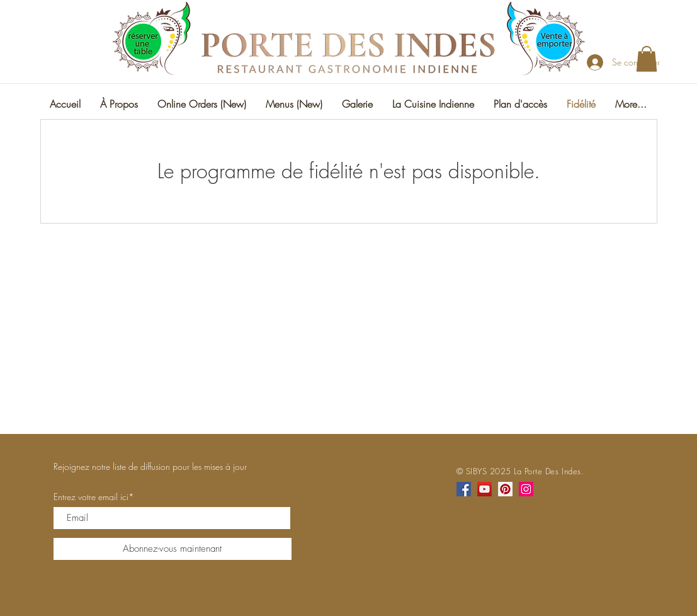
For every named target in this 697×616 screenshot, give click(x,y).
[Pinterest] (505, 489)
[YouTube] (484, 489)
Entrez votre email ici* (94, 497)
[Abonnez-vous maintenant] (173, 549)
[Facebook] (464, 489)
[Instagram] (526, 489)
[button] (647, 59)
